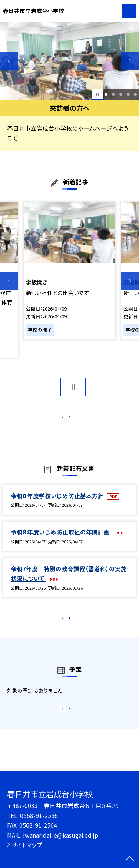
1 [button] (106, 94)
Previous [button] (9, 61)
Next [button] (130, 61)
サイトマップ (27, 845)
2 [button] (113, 94)
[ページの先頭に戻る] (130, 859)
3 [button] (121, 94)
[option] (69, 61)
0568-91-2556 (39, 815)
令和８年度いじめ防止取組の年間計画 (61, 540)
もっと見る (66, 418)
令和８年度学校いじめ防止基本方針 (58, 503)
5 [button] (135, 94)
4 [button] (128, 94)
